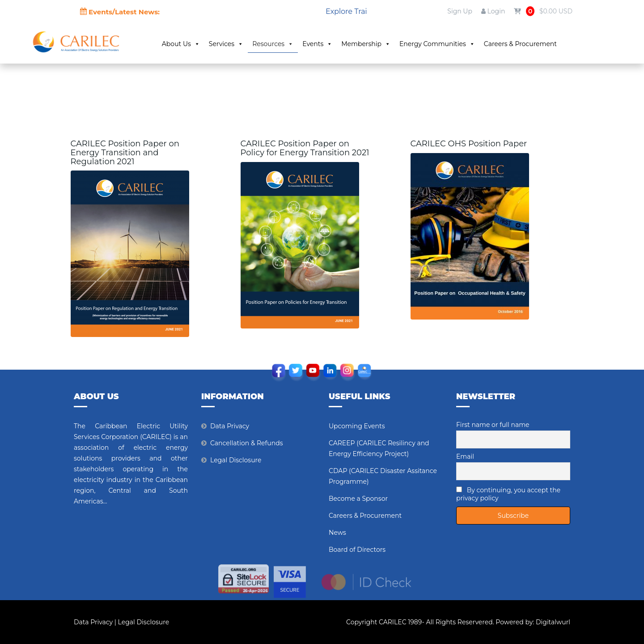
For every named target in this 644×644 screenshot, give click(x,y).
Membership (366, 44)
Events (317, 44)
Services (226, 44)
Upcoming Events (357, 426)
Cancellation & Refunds (246, 443)
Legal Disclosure (236, 460)
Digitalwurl (553, 622)
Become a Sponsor (358, 499)
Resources (273, 44)
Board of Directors (357, 550)
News (337, 533)
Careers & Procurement (520, 44)
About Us (181, 44)
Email (465, 456)
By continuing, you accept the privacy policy (508, 494)
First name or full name (493, 425)
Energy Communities (437, 44)
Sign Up (460, 11)
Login (493, 11)
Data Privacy (230, 426)
